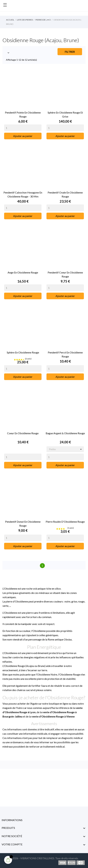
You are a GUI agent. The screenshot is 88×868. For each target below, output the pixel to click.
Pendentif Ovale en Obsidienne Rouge (65, 194)
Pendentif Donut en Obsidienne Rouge (23, 524)
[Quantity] (23, 128)
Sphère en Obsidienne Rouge (23, 352)
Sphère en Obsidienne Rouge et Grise (65, 114)
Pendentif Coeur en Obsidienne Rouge (65, 274)
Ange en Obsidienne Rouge (23, 272)
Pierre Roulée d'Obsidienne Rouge (65, 522)
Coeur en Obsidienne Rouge (23, 433)
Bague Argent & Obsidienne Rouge (65, 433)
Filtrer (70, 52)
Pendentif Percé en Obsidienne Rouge (65, 354)
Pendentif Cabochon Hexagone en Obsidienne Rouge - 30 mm (23, 194)
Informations (12, 820)
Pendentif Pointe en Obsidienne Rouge (23, 114)
